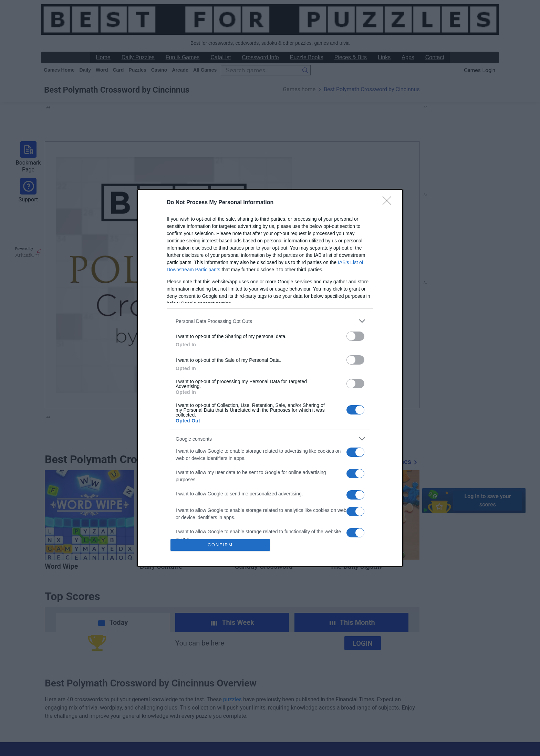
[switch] (355, 336)
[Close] (389, 203)
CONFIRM (220, 545)
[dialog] (270, 378)
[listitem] (270, 321)
